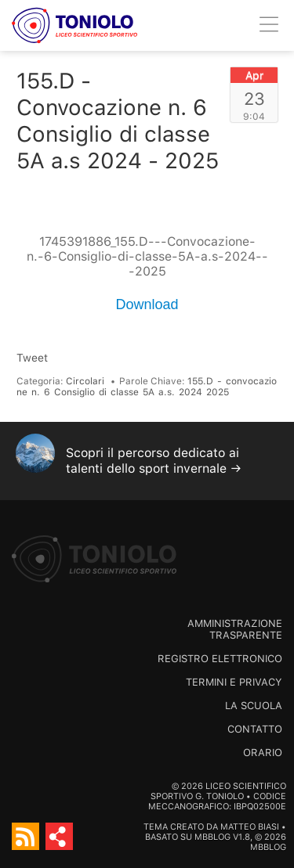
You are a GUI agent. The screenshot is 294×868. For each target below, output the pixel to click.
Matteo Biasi (250, 827)
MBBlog (212, 837)
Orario (263, 753)
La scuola (254, 706)
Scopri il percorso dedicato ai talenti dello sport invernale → (154, 461)
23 (254, 99)
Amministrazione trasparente (235, 629)
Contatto (255, 729)
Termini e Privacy (234, 682)
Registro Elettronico (220, 659)
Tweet (32, 358)
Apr (254, 75)
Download (147, 304)
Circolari (85, 381)
